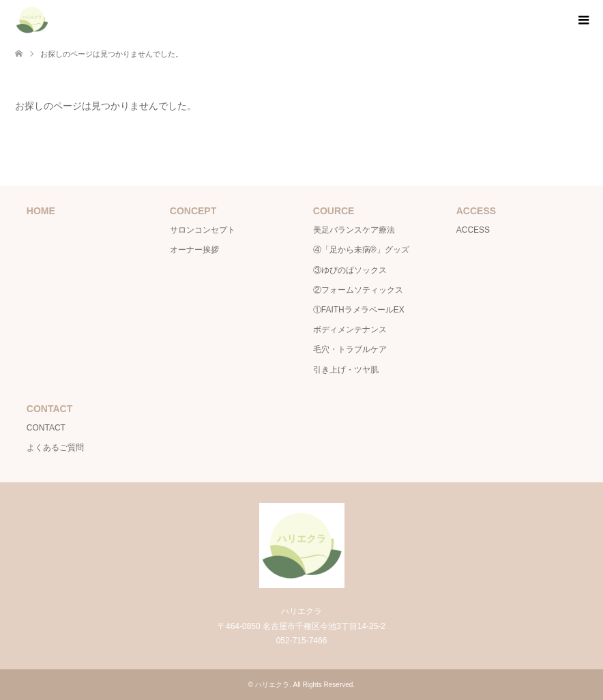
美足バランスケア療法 (354, 230)
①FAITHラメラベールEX (359, 310)
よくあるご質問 (55, 448)
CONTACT (46, 428)
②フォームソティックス (358, 290)
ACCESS (473, 230)
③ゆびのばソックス (350, 270)
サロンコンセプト (203, 230)
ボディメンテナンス (350, 330)
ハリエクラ (272, 685)
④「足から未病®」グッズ (361, 250)
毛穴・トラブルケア (350, 349)
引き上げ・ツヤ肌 (346, 370)
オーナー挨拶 (194, 250)
